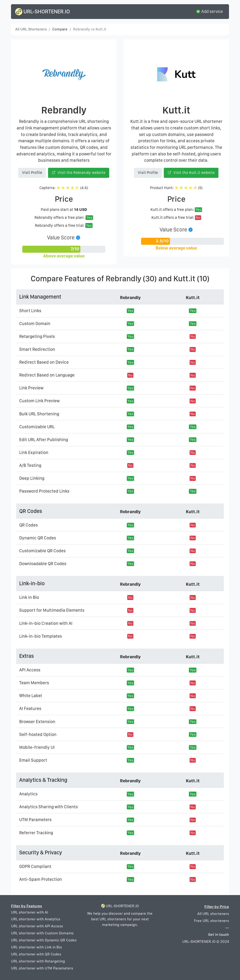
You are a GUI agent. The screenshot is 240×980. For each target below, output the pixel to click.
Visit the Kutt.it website (191, 173)
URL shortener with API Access (37, 926)
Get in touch (219, 934)
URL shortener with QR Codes (36, 954)
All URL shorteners (213, 914)
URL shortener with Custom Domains (42, 933)
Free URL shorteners (212, 921)
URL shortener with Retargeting (38, 961)
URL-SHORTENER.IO (43, 12)
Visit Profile (32, 173)
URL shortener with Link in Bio (36, 947)
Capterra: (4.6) (64, 188)
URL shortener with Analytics (36, 919)
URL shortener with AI (30, 912)
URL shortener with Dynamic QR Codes (44, 940)
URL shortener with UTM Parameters (42, 968)
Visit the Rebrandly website (79, 173)
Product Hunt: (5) (176, 188)
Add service (209, 11)
